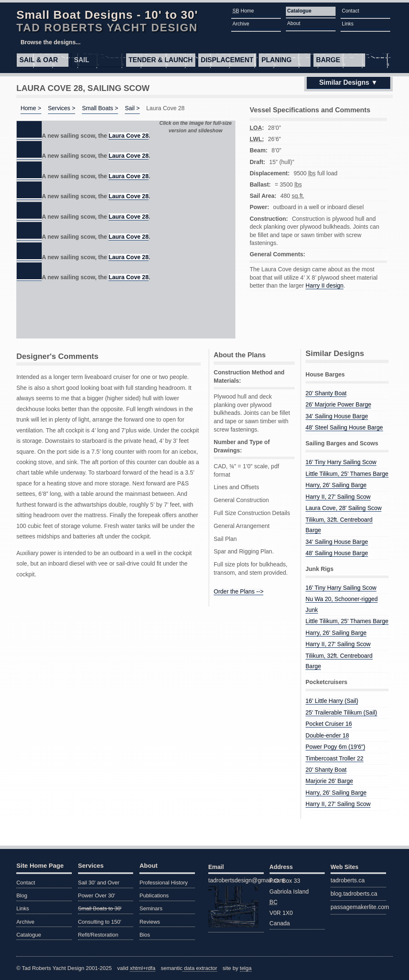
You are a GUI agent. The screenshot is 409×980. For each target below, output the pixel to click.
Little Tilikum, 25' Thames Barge (347, 474)
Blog (22, 895)
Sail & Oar (39, 60)
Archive (241, 24)
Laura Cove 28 (129, 136)
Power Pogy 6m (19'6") (335, 747)
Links (348, 24)
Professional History (164, 883)
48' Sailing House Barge (337, 553)
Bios (145, 935)
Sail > (132, 108)
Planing (277, 60)
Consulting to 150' (100, 922)
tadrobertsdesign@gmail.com (236, 902)
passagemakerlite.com (358, 907)
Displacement (227, 60)
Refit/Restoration (98, 935)
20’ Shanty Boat (326, 393)
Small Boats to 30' (100, 908)
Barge (328, 60)
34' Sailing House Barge (337, 416)
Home (243, 11)
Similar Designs (344, 82)
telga (246, 968)
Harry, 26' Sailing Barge (336, 485)
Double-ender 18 (327, 735)
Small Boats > (100, 108)
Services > (62, 108)
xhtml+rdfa (143, 968)
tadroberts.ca (348, 880)
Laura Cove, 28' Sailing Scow (343, 508)
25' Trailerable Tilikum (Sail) (341, 712)
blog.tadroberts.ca (354, 894)
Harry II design (324, 285)
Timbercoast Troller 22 (335, 758)
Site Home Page (40, 865)
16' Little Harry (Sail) (332, 701)
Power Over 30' (97, 895)
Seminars (151, 908)
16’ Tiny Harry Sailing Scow (341, 462)
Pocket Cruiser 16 (329, 724)
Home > (31, 108)
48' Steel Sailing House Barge (344, 427)
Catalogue (299, 11)
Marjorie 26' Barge (329, 781)
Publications (154, 895)
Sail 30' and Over (99, 883)
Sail (81, 60)
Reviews (150, 922)
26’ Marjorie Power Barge (338, 404)
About (294, 23)
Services (91, 865)
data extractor (200, 968)
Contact (350, 11)
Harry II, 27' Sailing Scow (338, 497)
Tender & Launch (161, 60)
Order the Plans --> (239, 591)
